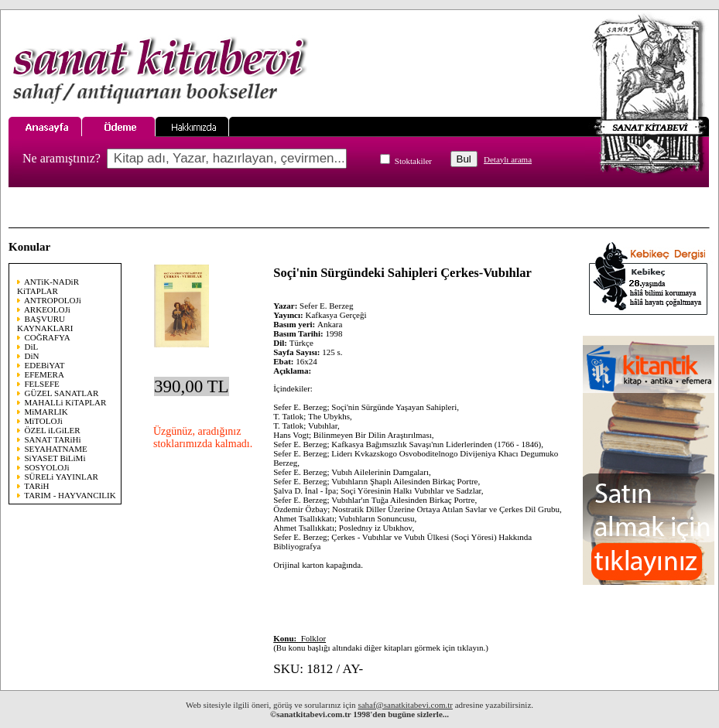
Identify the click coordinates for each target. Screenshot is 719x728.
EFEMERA (45, 374)
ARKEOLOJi (47, 309)
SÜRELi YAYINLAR (62, 477)
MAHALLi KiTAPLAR (66, 402)
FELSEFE (42, 384)
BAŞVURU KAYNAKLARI (45, 323)
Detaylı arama (508, 159)
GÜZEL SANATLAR (62, 393)
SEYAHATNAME (56, 449)
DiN (32, 356)
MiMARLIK (46, 412)
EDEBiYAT (45, 365)
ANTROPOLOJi (53, 300)
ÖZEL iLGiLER (53, 430)
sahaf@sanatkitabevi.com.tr (405, 705)
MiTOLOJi (44, 421)
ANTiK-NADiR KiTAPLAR (48, 286)
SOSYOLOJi (47, 467)
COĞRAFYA (48, 337)
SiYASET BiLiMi (55, 458)
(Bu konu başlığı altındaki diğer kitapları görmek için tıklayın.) (381, 643)
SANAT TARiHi (53, 439)
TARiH (36, 486)
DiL (32, 347)
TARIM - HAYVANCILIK (70, 495)
